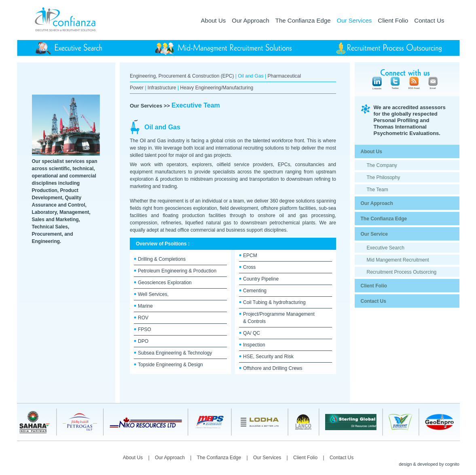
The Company (382, 165)
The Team (378, 190)
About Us (214, 20)
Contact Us (429, 20)
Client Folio (393, 20)
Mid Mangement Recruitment (398, 260)
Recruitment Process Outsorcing (402, 272)
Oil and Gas (251, 76)
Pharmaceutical (284, 76)
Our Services (354, 20)
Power (137, 88)
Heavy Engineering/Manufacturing (217, 88)
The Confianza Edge (303, 20)
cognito (452, 464)
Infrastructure (162, 88)
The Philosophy (384, 177)
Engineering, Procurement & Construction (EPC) (182, 76)
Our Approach (251, 20)
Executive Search (386, 248)
